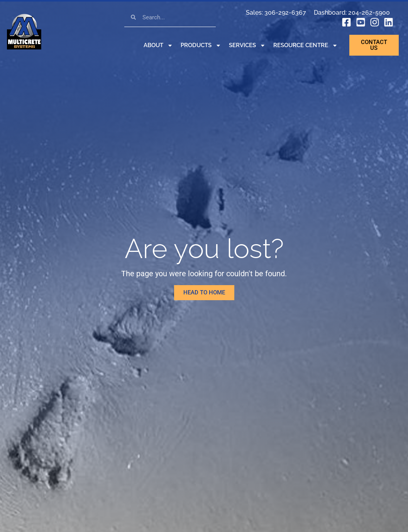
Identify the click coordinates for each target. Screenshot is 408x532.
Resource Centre (306, 45)
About (158, 45)
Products (201, 45)
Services (247, 45)
